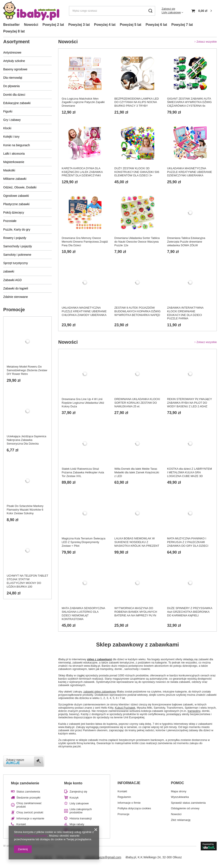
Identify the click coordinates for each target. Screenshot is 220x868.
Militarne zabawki (15, 179)
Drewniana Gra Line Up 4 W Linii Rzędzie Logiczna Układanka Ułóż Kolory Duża (83, 403)
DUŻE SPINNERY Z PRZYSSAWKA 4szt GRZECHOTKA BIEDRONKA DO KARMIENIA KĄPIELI (190, 612)
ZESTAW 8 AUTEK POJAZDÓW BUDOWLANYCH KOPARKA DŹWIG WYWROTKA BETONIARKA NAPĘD (137, 311)
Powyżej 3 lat (79, 25)
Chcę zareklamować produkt (29, 805)
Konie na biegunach (17, 145)
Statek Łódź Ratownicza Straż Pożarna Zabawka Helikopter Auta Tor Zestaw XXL (83, 472)
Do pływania (11, 86)
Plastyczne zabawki (16, 204)
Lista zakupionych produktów (81, 811)
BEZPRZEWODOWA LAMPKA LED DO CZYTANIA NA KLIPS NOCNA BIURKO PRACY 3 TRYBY (137, 102)
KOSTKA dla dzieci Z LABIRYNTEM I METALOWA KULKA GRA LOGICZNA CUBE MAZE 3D (189, 472)
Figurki (8, 111)
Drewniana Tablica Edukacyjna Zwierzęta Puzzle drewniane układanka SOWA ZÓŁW (186, 242)
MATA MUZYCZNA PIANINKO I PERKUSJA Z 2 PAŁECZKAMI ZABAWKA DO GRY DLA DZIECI (188, 542)
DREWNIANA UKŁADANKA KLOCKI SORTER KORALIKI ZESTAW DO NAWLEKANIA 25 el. (137, 403)
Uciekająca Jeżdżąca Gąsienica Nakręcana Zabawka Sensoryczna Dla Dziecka (27, 440)
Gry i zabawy (12, 120)
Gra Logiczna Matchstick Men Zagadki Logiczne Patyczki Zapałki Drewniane (83, 102)
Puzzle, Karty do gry (17, 229)
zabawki (9, 271)
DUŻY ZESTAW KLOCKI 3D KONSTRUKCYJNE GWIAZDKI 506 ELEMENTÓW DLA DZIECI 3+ (137, 172)
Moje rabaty (77, 824)
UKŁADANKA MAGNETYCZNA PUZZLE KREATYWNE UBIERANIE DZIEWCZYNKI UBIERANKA (190, 172)
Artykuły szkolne (14, 61)
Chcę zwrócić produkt (30, 812)
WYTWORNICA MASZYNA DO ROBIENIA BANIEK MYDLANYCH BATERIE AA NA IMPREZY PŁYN (136, 612)
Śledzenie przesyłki (28, 798)
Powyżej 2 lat (53, 25)
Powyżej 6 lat (156, 25)
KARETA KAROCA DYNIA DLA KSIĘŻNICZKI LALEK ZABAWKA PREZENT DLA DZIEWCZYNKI (82, 172)
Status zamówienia (28, 792)
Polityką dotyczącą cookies (31, 836)
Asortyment (16, 42)
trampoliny (194, 711)
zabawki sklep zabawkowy (100, 692)
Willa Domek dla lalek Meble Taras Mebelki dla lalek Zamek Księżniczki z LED (137, 472)
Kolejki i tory (11, 137)
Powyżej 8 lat (14, 31)
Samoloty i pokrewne (17, 255)
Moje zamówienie (25, 783)
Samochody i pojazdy (18, 246)
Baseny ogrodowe (15, 69)
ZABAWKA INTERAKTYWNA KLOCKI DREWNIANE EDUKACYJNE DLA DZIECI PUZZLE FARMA (185, 313)
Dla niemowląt (13, 78)
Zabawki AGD (12, 280)
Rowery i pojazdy (15, 238)
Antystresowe (12, 52)
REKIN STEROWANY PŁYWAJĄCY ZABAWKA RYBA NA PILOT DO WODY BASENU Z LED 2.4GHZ (189, 403)
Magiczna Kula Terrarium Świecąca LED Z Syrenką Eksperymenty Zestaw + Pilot (83, 542)
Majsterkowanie (14, 162)
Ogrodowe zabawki (16, 196)
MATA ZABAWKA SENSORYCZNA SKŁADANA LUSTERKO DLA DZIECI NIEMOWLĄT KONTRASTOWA (83, 614)
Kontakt (21, 824)
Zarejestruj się (78, 792)
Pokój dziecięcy (14, 212)
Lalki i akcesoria (14, 154)
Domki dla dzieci (14, 95)
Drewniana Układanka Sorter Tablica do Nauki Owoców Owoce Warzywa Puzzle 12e (137, 242)
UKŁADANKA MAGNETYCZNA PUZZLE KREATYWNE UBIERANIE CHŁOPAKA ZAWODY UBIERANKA (84, 311)
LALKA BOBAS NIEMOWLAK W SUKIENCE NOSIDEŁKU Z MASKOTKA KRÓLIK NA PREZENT (137, 542)
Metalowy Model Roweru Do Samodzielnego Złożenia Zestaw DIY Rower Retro (27, 370)
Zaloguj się (168, 9)
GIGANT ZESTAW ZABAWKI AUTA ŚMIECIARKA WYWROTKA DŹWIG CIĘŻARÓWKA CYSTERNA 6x (189, 102)
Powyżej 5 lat (131, 25)
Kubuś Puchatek (125, 708)
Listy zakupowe (171, 12)
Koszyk (74, 798)
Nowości (31, 25)
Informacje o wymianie (30, 818)
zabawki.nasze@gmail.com (103, 857)
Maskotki (9, 170)
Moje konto (73, 783)
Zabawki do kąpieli (16, 288)
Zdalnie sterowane (16, 297)
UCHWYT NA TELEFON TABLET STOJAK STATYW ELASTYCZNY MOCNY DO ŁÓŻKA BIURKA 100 (27, 581)
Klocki (7, 128)
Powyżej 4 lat (105, 25)
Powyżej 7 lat (182, 25)
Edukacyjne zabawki (17, 103)
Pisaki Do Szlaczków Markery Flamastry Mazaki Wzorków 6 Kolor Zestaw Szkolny (25, 510)
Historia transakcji (81, 818)
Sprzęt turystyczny (16, 263)
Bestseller (12, 25)
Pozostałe (10, 221)
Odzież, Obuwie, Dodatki (20, 187)
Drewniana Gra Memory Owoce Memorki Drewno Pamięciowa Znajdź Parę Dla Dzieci (85, 242)
